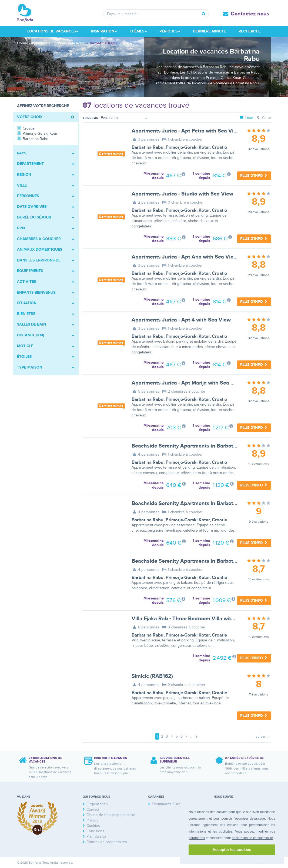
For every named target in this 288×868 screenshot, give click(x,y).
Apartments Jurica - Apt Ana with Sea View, (185, 257)
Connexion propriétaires (107, 842)
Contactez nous (250, 14)
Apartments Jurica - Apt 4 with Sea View (181, 320)
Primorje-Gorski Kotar (188, 147)
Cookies (93, 826)
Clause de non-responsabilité (111, 815)
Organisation (97, 804)
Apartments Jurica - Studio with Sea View (182, 194)
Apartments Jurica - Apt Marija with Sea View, (188, 383)
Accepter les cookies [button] (232, 850)
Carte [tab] (263, 118)
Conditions (95, 831)
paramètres (197, 838)
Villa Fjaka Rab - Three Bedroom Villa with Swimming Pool (202, 619)
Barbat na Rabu (148, 147)
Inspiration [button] (104, 31)
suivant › (263, 736)
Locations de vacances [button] (53, 31)
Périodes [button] (170, 31)
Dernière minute (209, 31)
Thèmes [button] (138, 31)
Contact (93, 809)
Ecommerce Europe (168, 804)
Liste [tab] (246, 118)
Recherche (250, 31)
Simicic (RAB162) (152, 676)
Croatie (219, 147)
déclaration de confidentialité (252, 838)
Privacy (92, 820)
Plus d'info (254, 176)
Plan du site (96, 836)
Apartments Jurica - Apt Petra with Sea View (186, 131)
